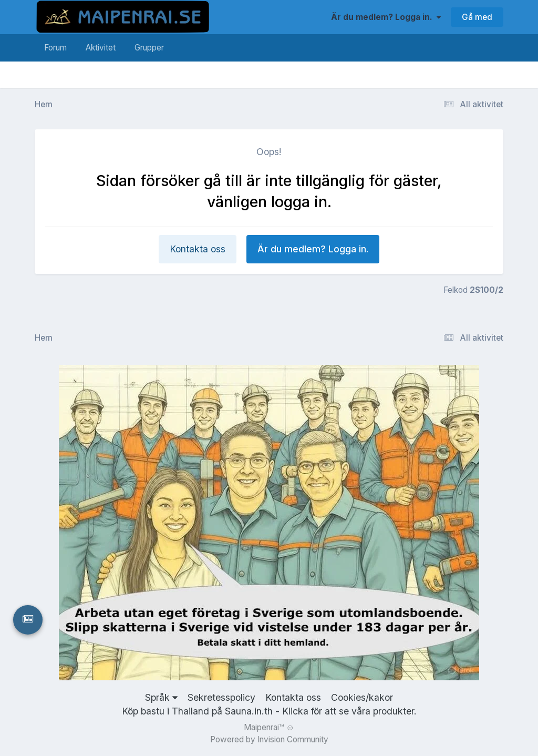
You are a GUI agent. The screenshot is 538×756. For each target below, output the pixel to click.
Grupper (149, 48)
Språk (161, 697)
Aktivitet (101, 48)
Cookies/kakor (362, 697)
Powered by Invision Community (269, 739)
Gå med (477, 17)
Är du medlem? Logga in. (386, 17)
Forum (55, 48)
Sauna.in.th (249, 711)
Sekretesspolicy (221, 697)
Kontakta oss (198, 249)
